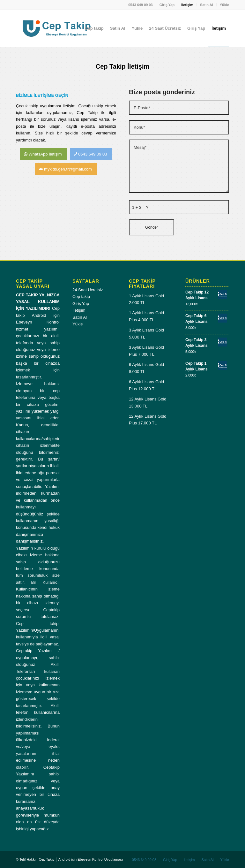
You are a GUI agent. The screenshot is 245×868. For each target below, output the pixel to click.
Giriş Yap (167, 5)
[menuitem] (141, 5)
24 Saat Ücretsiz (88, 290)
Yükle (224, 5)
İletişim (187, 5)
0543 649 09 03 (140, 5)
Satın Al (207, 5)
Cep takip (81, 297)
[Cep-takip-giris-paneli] (56, 28)
